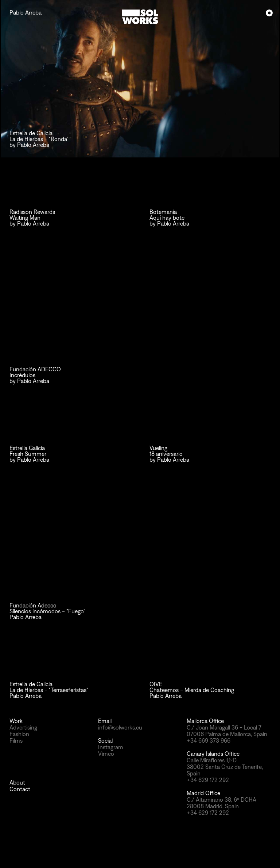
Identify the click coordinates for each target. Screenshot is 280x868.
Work (16, 721)
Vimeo (106, 754)
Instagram (111, 747)
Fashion (19, 734)
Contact (20, 789)
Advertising (23, 728)
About (17, 783)
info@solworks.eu (120, 728)
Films (16, 741)
